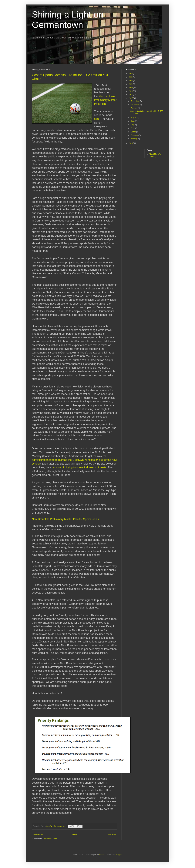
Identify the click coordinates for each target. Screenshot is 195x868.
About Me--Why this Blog (155, 155)
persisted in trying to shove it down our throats (79, 467)
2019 (131, 91)
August (134, 118)
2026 (131, 74)
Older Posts (112, 834)
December (135, 101)
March (133, 132)
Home (75, 834)
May (133, 125)
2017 (131, 98)
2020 (131, 88)
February (135, 135)
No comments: (60, 826)
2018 (131, 95)
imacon (102, 855)
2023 (131, 81)
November (135, 105)
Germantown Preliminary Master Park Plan (105, 100)
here (97, 119)
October (134, 108)
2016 (131, 143)
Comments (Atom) (50, 839)
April (133, 128)
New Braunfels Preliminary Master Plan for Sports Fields (65, 519)
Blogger (119, 855)
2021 (131, 84)
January (134, 139)
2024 (131, 77)
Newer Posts (38, 834)
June (133, 121)
